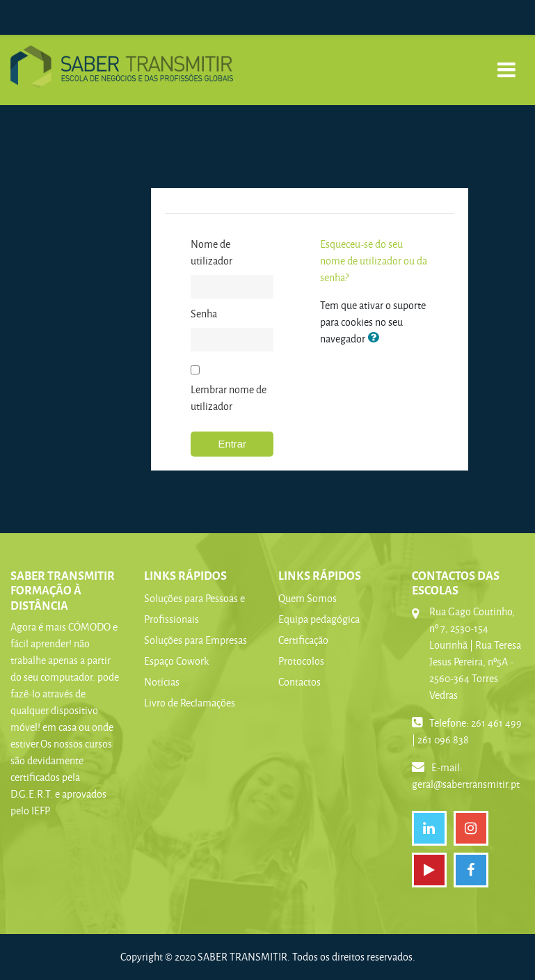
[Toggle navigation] (506, 62)
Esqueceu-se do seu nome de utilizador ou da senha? (374, 261)
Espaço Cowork (176, 661)
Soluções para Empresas (195, 640)
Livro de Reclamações (190, 703)
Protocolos (301, 661)
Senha (204, 314)
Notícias (162, 682)
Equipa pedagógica (319, 619)
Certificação (303, 640)
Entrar (232, 444)
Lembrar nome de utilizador (229, 398)
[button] (376, 338)
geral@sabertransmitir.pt (466, 784)
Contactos (300, 682)
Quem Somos (308, 598)
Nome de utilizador (211, 252)
